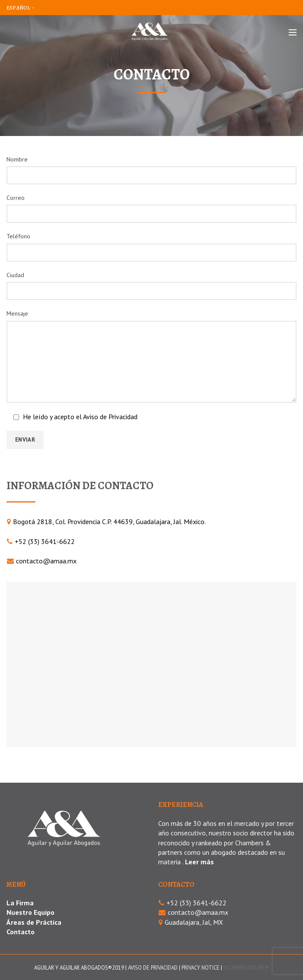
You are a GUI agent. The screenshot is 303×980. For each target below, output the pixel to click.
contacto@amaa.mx (46, 561)
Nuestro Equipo (30, 912)
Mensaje (17, 313)
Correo (16, 198)
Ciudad (15, 275)
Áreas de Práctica (34, 922)
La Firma (20, 903)
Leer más (199, 862)
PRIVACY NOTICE (201, 968)
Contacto (21, 932)
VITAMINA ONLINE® (246, 968)
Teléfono (18, 236)
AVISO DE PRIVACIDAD (153, 968)
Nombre (17, 159)
